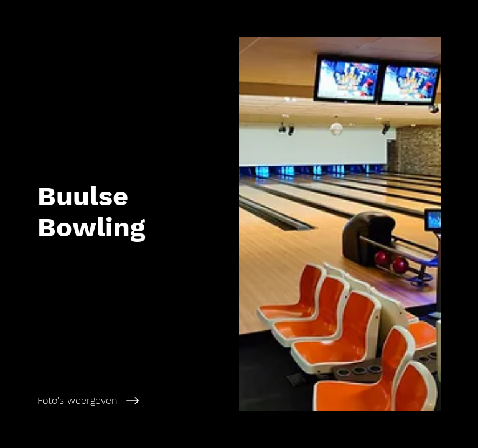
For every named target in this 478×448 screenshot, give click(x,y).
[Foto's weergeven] (133, 401)
